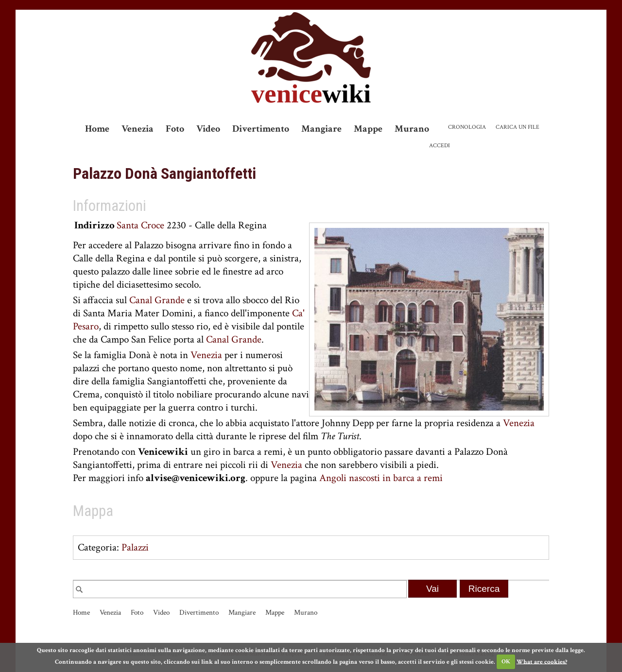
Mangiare (321, 129)
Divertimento (261, 129)
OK (506, 662)
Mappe (368, 129)
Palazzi (135, 547)
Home (97, 129)
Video (208, 129)
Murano (412, 129)
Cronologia (467, 127)
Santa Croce (140, 225)
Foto (175, 129)
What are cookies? (542, 662)
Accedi (440, 146)
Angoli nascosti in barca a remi (381, 478)
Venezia (138, 129)
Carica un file (518, 127)
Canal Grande (157, 300)
